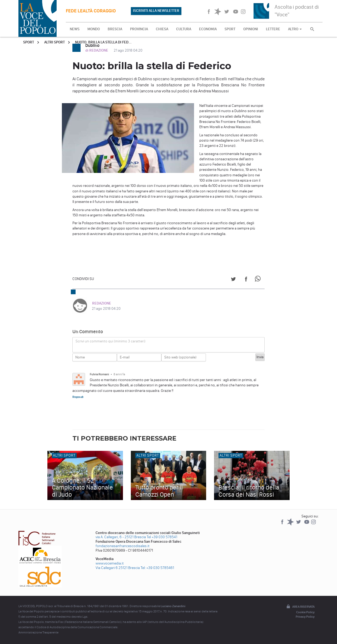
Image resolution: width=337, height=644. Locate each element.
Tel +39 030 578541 (162, 537)
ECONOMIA (208, 29)
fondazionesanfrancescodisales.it (123, 546)
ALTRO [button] (295, 29)
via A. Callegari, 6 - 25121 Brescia (121, 537)
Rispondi (78, 397)
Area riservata (300, 607)
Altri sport (54, 42)
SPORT (230, 29)
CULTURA (184, 29)
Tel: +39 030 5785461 (157, 568)
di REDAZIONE (97, 50)
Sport (29, 42)
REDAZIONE (101, 303)
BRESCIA (115, 29)
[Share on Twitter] (233, 280)
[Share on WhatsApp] (259, 280)
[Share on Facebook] (246, 280)
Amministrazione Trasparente (38, 632)
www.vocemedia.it (110, 563)
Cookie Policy (305, 612)
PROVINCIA (139, 29)
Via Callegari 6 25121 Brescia (118, 568)
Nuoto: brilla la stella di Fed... (103, 42)
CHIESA (162, 29)
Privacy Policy (305, 617)
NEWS (75, 29)
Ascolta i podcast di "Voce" (297, 11)
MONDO (94, 29)
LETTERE (273, 29)
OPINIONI (251, 29)
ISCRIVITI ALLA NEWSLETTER (156, 11)
